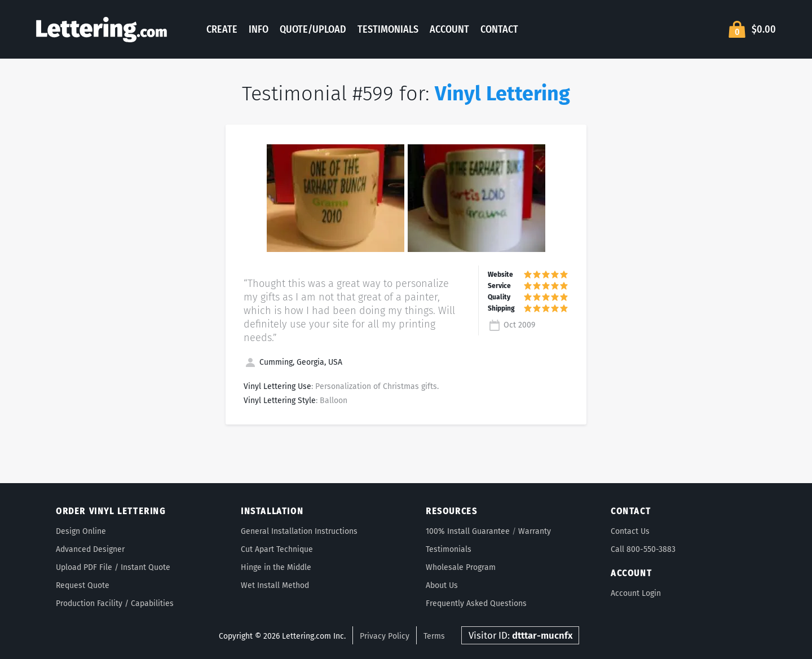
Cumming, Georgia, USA (293, 362)
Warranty (535, 531)
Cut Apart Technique (277, 549)
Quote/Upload (313, 29)
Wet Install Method (275, 585)
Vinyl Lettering (502, 94)
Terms (434, 636)
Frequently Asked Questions (476, 603)
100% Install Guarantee (468, 531)
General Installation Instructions (299, 531)
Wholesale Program (461, 567)
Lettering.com (101, 29)
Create (222, 29)
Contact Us (630, 531)
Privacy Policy (385, 636)
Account (449, 29)
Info (259, 29)
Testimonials (388, 29)
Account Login (636, 593)
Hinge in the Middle (276, 567)
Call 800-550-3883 (643, 549)
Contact (499, 29)
